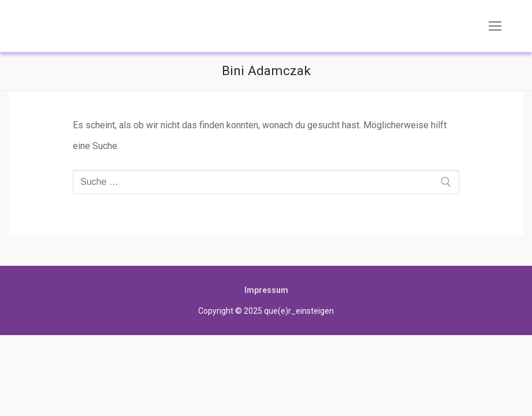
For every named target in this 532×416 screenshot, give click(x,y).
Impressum (266, 290)
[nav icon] (495, 26)
